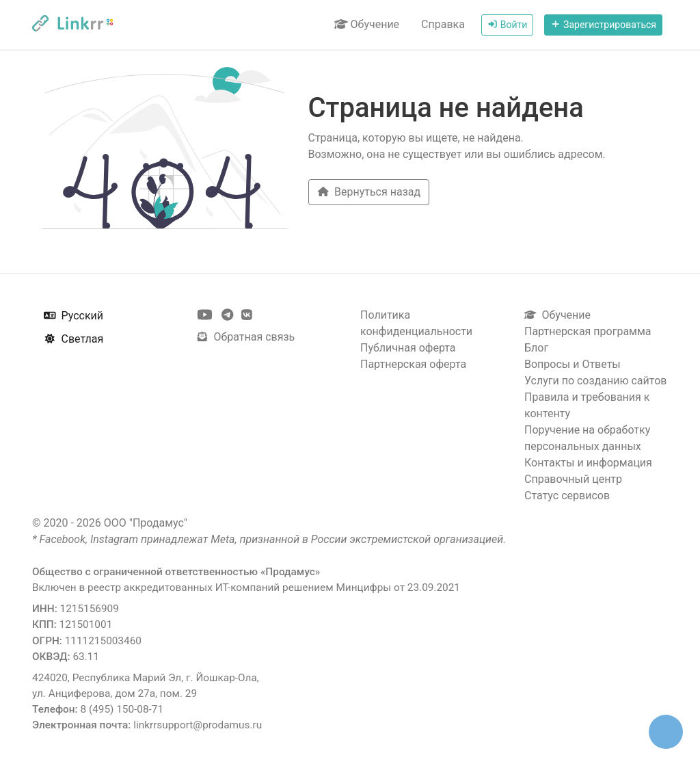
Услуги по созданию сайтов (595, 381)
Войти (507, 25)
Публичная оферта (408, 348)
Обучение (367, 24)
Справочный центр (573, 479)
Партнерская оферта (413, 364)
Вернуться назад (369, 192)
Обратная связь (245, 337)
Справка (443, 24)
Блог (536, 348)
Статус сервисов (567, 496)
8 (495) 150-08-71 (122, 709)
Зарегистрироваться (603, 25)
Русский (73, 316)
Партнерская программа (588, 331)
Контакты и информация (588, 463)
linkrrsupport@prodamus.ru (198, 725)
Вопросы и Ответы (573, 364)
